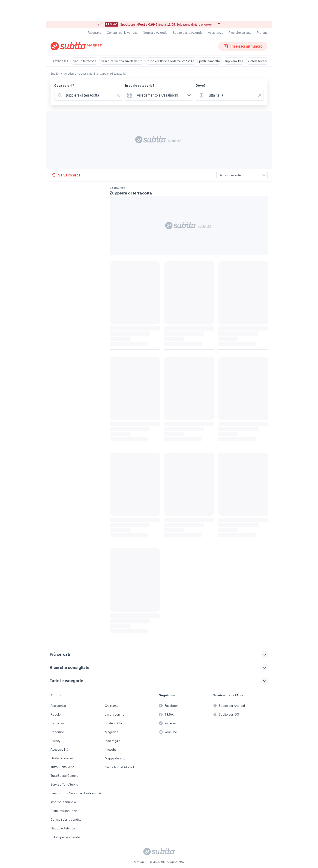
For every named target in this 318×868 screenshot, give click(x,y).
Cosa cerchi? (64, 85)
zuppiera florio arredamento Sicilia (171, 61)
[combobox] (89, 95)
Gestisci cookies (62, 758)
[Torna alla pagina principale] (77, 46)
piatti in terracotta (84, 61)
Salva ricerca (66, 175)
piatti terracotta (209, 61)
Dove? (201, 85)
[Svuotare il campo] (118, 95)
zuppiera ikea (234, 61)
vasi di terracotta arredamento (122, 61)
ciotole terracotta (260, 61)
